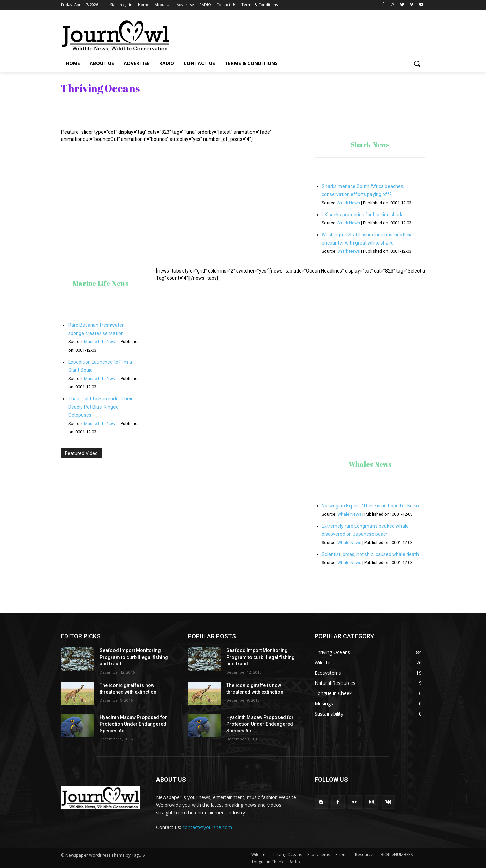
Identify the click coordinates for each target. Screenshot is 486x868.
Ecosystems (319, 855)
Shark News (349, 203)
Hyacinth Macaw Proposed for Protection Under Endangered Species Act (133, 724)
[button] (417, 63)
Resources (365, 855)
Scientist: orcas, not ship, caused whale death (370, 554)
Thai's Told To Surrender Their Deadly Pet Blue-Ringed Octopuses (100, 407)
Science (343, 855)
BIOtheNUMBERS (397, 855)
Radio (294, 862)
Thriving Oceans (286, 855)
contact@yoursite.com (207, 827)
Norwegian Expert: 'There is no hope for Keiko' (371, 506)
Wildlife (258, 855)
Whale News (349, 514)
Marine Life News (101, 342)
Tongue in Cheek (267, 862)
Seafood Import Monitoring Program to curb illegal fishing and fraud (134, 657)
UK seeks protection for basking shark (362, 215)
